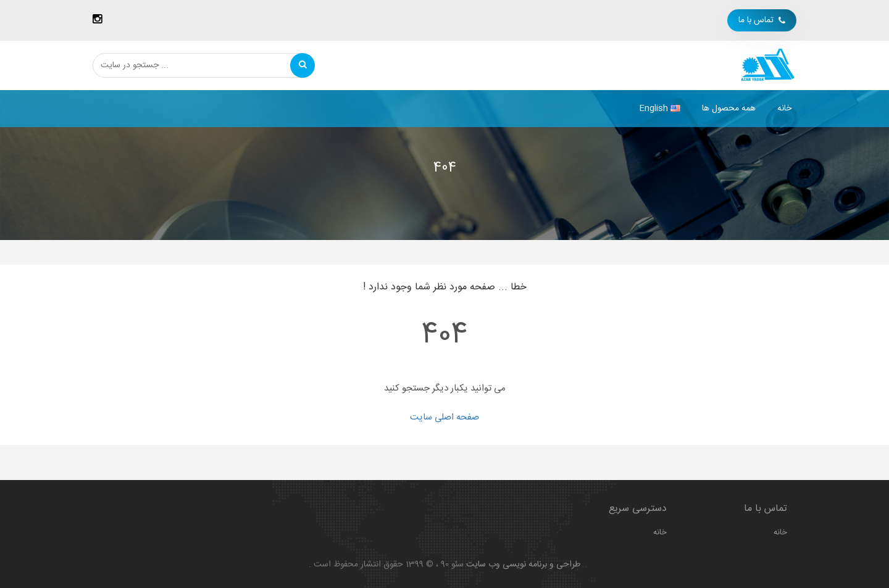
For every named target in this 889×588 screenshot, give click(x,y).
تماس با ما (762, 20)
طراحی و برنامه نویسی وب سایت (523, 565)
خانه (784, 109)
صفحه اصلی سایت (444, 417)
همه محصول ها (729, 109)
